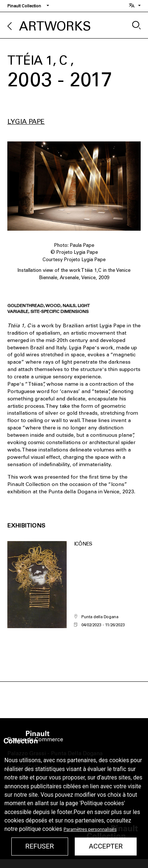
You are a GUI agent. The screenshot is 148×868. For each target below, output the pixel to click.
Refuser (40, 846)
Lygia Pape (26, 122)
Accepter (106, 846)
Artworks (55, 26)
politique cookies (41, 829)
